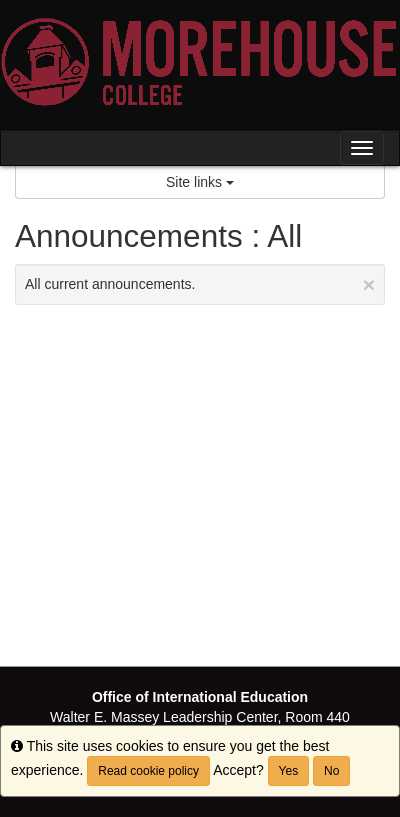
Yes (289, 771)
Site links (200, 182)
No (331, 771)
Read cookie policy (148, 771)
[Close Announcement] (369, 284)
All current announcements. (200, 284)
